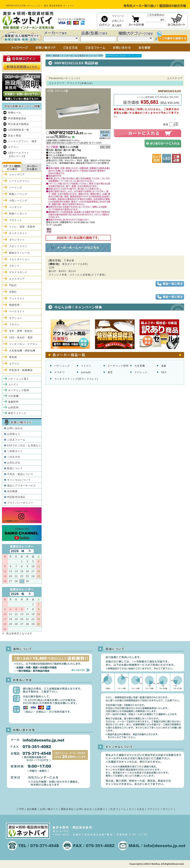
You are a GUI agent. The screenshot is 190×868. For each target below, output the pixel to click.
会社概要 (12, 491)
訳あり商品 (15, 136)
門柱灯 (13, 285)
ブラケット (16, 220)
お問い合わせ (15, 428)
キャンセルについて (19, 480)
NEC (164, 372)
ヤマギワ (59, 372)
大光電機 (140, 366)
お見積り (100, 809)
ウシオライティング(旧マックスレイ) (76, 379)
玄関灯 (13, 292)
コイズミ (86, 366)
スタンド (14, 266)
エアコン (13, 147)
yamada (86, 372)
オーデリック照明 (118, 366)
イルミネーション (20, 259)
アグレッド (141, 372)
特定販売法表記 (16, 497)
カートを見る (137, 809)
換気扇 (13, 357)
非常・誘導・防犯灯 (21, 331)
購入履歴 (117, 25)
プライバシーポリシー (20, 503)
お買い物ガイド (49, 809)
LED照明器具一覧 (19, 130)
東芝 (110, 372)
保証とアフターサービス (21, 486)
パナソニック (62, 366)
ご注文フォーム (16, 440)
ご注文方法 (14, 457)
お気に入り (118, 21)
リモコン (14, 325)
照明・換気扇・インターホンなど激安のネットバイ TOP (74, 56)
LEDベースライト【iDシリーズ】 (19, 155)
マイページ (118, 16)
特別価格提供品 (17, 118)
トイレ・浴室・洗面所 (22, 227)
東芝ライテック (17, 413)
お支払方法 (14, 463)
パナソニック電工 (19, 379)
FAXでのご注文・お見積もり (24, 445)
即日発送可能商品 (19, 124)
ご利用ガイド (15, 451)
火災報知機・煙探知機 (22, 351)
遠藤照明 (13, 402)
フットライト (17, 298)
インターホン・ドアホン (23, 344)
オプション (16, 318)
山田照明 (13, 408)
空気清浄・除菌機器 (21, 370)
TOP (21, 809)
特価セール (15, 113)
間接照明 (14, 305)
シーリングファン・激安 (22, 141)
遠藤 (164, 366)
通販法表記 (67, 809)
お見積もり (14, 434)
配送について (15, 468)
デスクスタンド (18, 272)
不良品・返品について (20, 474)
